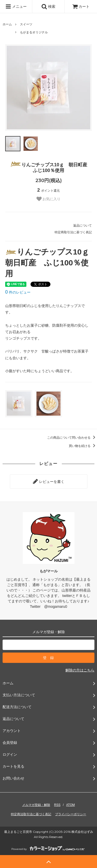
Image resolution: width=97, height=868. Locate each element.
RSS (57, 805)
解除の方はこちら (80, 670)
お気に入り (49, 199)
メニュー (16, 6)
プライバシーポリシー (71, 814)
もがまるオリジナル (34, 32)
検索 (48, 6)
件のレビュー (18, 292)
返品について (83, 226)
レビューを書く (49, 481)
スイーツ (26, 24)
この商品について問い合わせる (72, 438)
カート (81, 6)
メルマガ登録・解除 (36, 805)
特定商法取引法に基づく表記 (31, 814)
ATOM (71, 805)
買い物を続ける (83, 446)
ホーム (7, 24)
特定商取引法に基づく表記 (73, 232)
